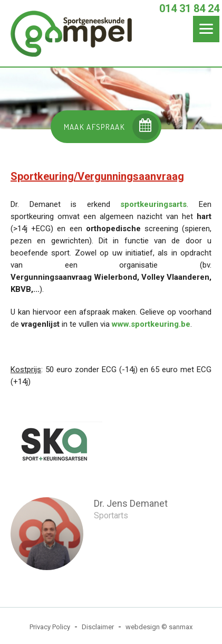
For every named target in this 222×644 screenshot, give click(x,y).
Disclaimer (98, 627)
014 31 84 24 (189, 8)
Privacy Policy (50, 627)
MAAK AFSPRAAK (112, 127)
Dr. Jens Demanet (131, 503)
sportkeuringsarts (153, 204)
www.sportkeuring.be (151, 324)
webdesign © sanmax (159, 627)
